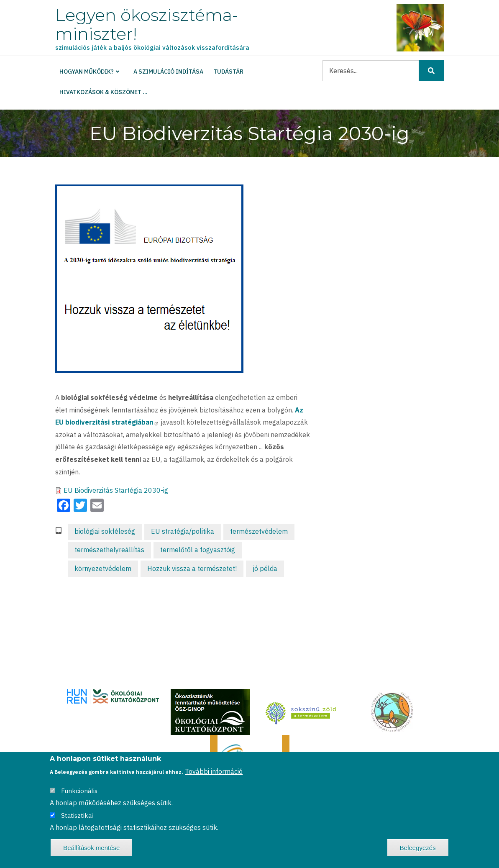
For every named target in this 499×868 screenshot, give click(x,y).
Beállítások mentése (91, 848)
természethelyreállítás (109, 550)
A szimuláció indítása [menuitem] (168, 72)
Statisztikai (77, 816)
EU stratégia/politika (183, 531)
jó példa (265, 568)
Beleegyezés (418, 848)
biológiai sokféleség (105, 531)
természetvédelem (259, 531)
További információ (214, 772)
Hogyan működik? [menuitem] (87, 72)
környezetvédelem (103, 568)
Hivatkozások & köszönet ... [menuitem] (104, 92)
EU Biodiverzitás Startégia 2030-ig (116, 490)
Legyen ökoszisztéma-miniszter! (147, 24)
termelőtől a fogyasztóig (198, 550)
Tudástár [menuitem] (228, 72)
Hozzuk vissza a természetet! (192, 568)
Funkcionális (79, 791)
